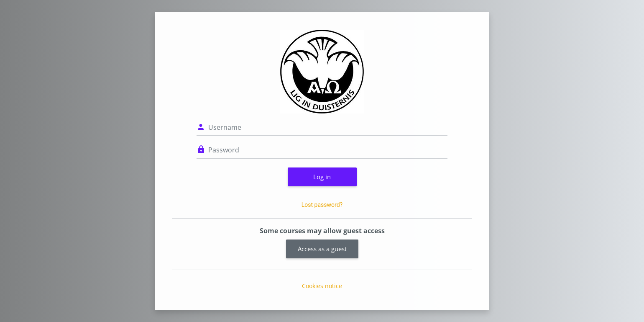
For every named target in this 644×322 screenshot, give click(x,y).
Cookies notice (322, 286)
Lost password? (322, 205)
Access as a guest (322, 249)
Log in (322, 177)
